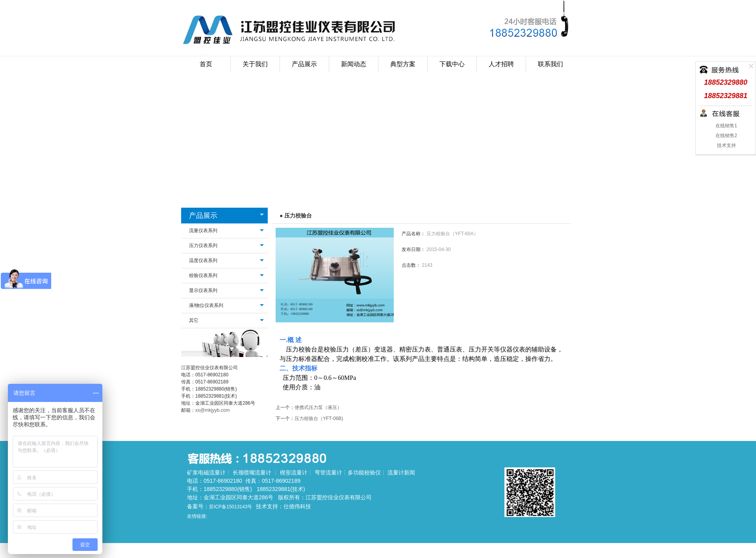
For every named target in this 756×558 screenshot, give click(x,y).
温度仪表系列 (203, 260)
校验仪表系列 (203, 275)
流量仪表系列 (203, 231)
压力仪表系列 (203, 246)
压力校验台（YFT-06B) (319, 418)
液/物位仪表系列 (206, 305)
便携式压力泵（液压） (318, 407)
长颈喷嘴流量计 (252, 472)
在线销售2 (726, 136)
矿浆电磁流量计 (206, 472)
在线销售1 (726, 126)
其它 (194, 320)
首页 (206, 64)
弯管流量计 (328, 472)
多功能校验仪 (364, 472)
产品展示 (203, 216)
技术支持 (725, 145)
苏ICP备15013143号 (231, 507)
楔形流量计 (294, 472)
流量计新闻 (401, 472)
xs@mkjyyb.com (213, 410)
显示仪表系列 (203, 290)
